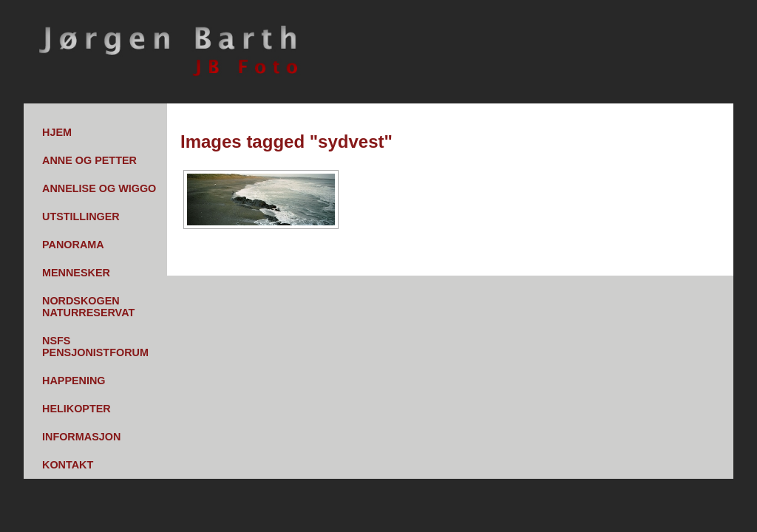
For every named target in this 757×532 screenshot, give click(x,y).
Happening (74, 381)
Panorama (73, 245)
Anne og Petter (89, 160)
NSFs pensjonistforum (95, 347)
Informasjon (81, 437)
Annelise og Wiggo (99, 188)
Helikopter (77, 409)
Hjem (57, 132)
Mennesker (76, 273)
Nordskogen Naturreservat (88, 307)
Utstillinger (81, 216)
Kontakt (68, 465)
